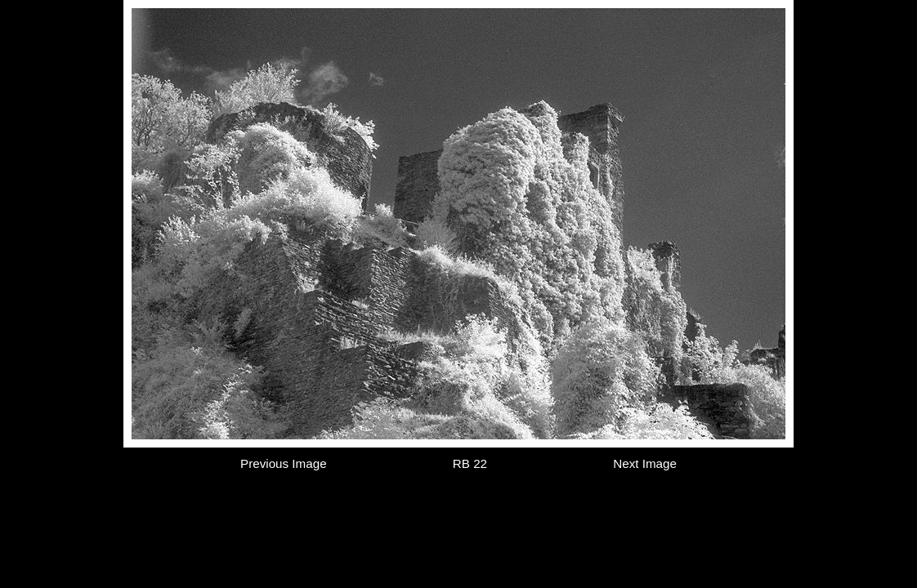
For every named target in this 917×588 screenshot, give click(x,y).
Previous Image (284, 463)
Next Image (645, 463)
